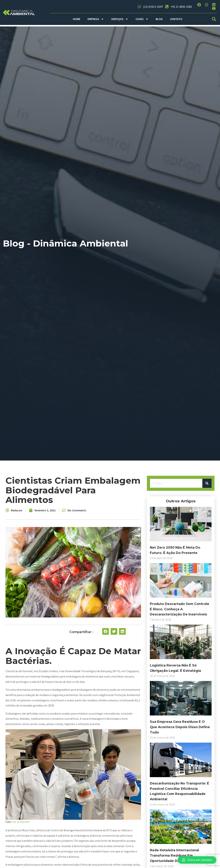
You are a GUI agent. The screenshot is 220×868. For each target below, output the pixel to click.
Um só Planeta (90, 830)
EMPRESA (96, 19)
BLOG (159, 19)
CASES (142, 19)
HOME (77, 19)
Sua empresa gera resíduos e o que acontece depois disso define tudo (35, 717)
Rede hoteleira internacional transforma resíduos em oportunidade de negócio (33, 841)
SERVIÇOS (120, 19)
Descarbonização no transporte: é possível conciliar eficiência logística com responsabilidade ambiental (33, 779)
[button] (214, 19)
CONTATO (176, 19)
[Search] (57, 489)
